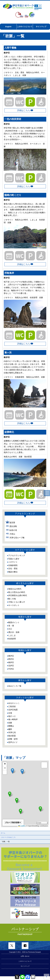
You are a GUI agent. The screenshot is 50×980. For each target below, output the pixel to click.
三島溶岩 (12, 703)
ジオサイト (13, 559)
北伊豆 (11, 663)
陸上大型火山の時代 (17, 589)
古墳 (10, 710)
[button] (40, 806)
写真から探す (14, 556)
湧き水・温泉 (14, 629)
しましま (12, 632)
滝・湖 (11, 623)
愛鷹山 (11, 723)
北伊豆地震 (13, 707)
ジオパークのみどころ (8, 834)
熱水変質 (12, 733)
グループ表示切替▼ (13, 820)
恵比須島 (13, 523)
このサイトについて (25, 27)
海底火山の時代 (15, 586)
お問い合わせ (25, 968)
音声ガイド (13, 739)
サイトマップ (41, 27)
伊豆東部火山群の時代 (18, 592)
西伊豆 (11, 656)
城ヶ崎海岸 (13, 716)
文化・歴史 (13, 566)
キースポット (14, 602)
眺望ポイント (14, 619)
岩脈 (10, 720)
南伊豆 (11, 659)
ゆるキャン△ (14, 700)
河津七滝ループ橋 (17, 535)
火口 (10, 626)
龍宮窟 (12, 520)
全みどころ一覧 (15, 683)
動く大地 (12, 596)
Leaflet (22, 823)
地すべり (12, 713)
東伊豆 (11, 653)
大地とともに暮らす (17, 599)
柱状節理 (12, 636)
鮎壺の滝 (13, 527)
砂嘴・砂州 (13, 736)
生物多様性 (13, 562)
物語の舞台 (13, 569)
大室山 (12, 531)
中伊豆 (11, 666)
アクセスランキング (17, 553)
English (8, 27)
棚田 (10, 726)
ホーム (3, 830)
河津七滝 (12, 730)
